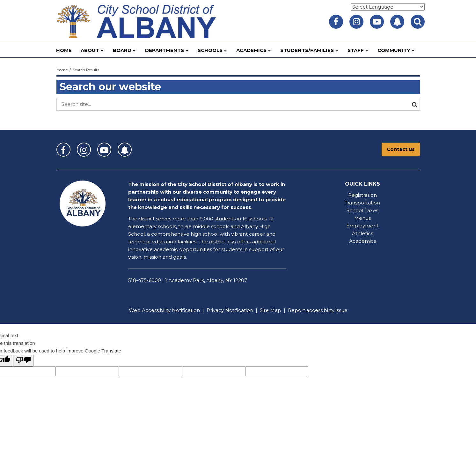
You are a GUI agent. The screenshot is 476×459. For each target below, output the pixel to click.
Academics (362, 241)
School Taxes (362, 210)
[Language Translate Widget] (388, 7)
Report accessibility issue (318, 310)
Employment (362, 226)
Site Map (271, 310)
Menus (362, 218)
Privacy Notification (230, 310)
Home (62, 70)
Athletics (362, 233)
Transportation (362, 203)
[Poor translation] (23, 361)
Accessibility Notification (171, 310)
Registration (362, 195)
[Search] (414, 104)
